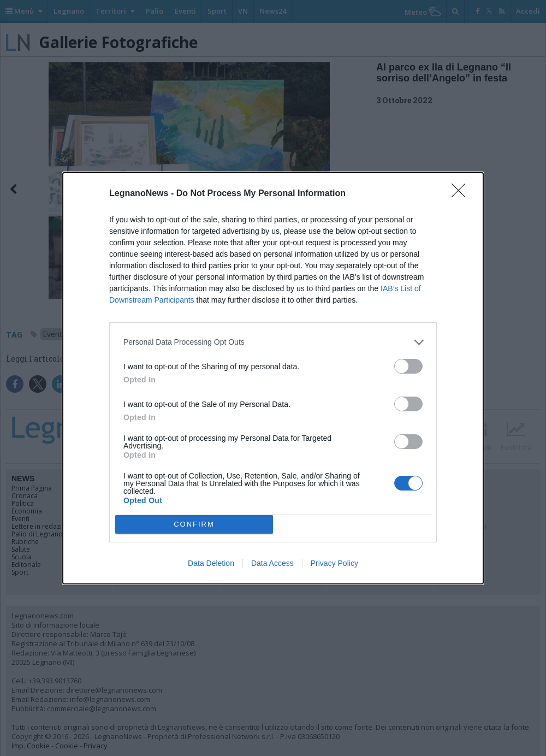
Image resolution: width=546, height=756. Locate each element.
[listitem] (273, 342)
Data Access (272, 563)
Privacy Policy (334, 563)
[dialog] (273, 378)
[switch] (408, 366)
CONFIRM (194, 524)
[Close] (462, 194)
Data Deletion (211, 563)
